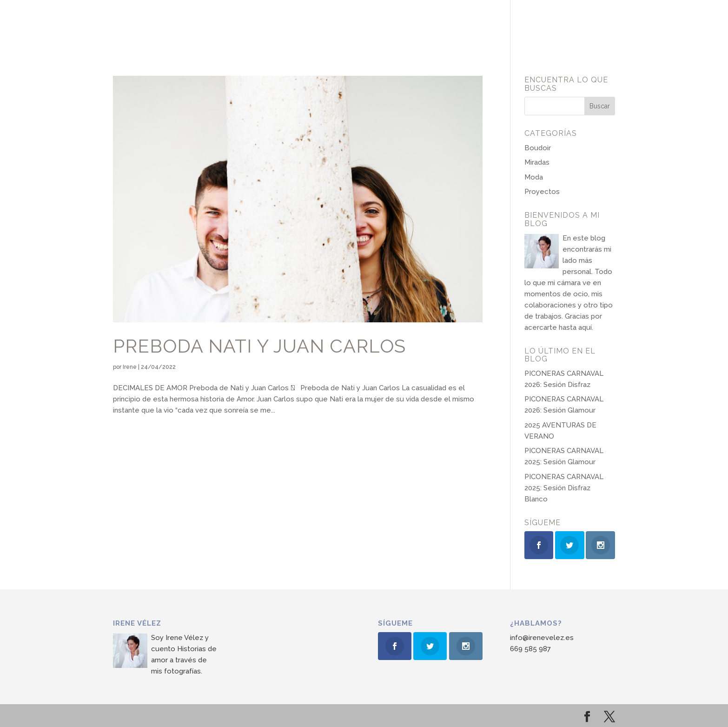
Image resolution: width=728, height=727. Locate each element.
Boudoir (538, 148)
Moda (534, 177)
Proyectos (542, 192)
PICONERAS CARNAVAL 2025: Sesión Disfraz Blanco (564, 488)
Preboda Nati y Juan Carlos (259, 346)
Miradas (537, 162)
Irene (130, 367)
